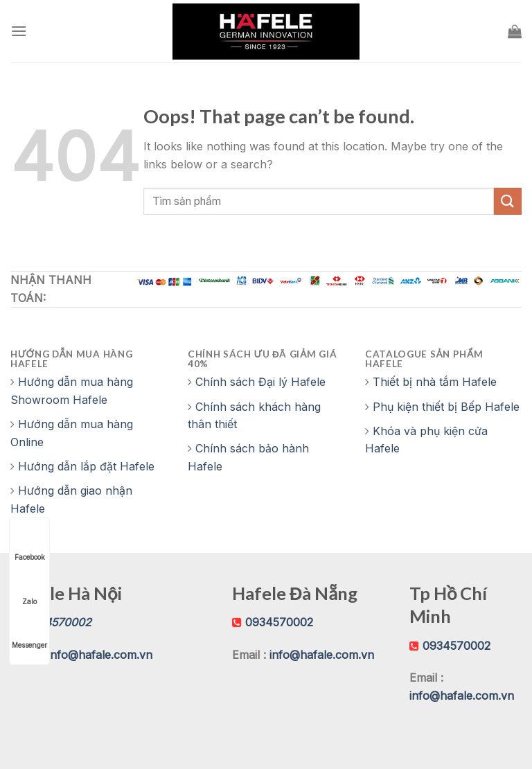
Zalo (30, 589)
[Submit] (508, 201)
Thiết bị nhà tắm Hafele (435, 382)
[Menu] (19, 31)
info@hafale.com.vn (100, 655)
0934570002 (279, 622)
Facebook (30, 544)
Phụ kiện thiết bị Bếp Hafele (446, 407)
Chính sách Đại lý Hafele (260, 382)
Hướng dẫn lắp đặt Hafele (86, 466)
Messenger (29, 632)
